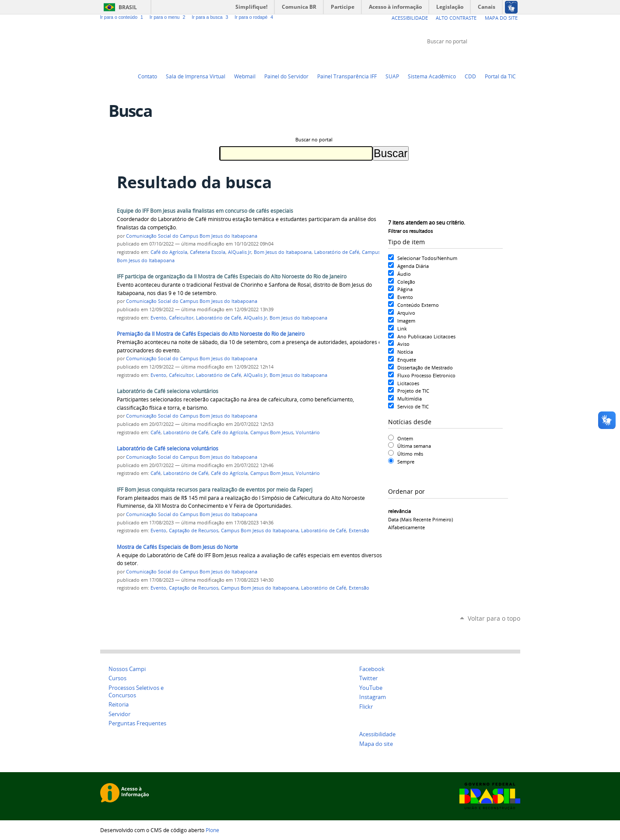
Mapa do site (376, 744)
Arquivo (406, 313)
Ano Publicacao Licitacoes (426, 336)
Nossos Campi (127, 669)
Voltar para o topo (494, 618)
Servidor (119, 714)
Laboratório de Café (337, 252)
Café (156, 432)
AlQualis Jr (240, 252)
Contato (147, 76)
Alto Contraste (456, 18)
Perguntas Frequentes (137, 723)
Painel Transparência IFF (347, 76)
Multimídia (410, 399)
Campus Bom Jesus (272, 432)
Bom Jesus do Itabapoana (283, 252)
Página (405, 289)
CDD (470, 76)
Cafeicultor (181, 318)
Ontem (405, 438)
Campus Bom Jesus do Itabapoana (260, 531)
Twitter (472, 58)
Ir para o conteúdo (123, 17)
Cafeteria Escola (208, 252)
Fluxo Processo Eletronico (426, 375)
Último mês (410, 454)
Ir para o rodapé (255, 17)
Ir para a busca (211, 17)
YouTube (483, 58)
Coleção (406, 282)
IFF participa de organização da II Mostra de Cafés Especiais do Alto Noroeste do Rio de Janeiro (232, 276)
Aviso (403, 344)
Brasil (128, 7)
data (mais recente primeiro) (420, 519)
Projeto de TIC (413, 391)
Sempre (406, 462)
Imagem (406, 321)
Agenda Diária (413, 266)
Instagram (516, 58)
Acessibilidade (410, 18)
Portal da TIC (500, 76)
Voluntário (308, 432)
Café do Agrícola (169, 252)
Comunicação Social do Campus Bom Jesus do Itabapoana (192, 236)
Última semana (414, 446)
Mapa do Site (501, 18)
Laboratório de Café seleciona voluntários (168, 391)
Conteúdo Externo (418, 305)
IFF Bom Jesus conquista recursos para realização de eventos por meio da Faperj (215, 490)
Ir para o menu (169, 17)
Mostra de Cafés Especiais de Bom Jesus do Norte (177, 547)
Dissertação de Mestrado (425, 367)
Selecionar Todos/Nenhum (427, 258)
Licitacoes (408, 383)
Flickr (505, 58)
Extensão (359, 531)
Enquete (407, 360)
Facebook (494, 58)
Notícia (405, 352)
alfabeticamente (406, 527)
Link (402, 329)
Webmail (245, 76)
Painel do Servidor (286, 76)
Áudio (404, 274)
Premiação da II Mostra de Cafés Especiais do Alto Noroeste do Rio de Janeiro (211, 334)
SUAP (392, 76)
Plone (212, 830)
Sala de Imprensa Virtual (196, 76)
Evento (405, 297)
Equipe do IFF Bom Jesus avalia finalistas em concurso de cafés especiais (205, 211)
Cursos (117, 678)
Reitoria (119, 705)
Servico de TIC (413, 406)
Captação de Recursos (194, 531)
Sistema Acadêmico (432, 76)
